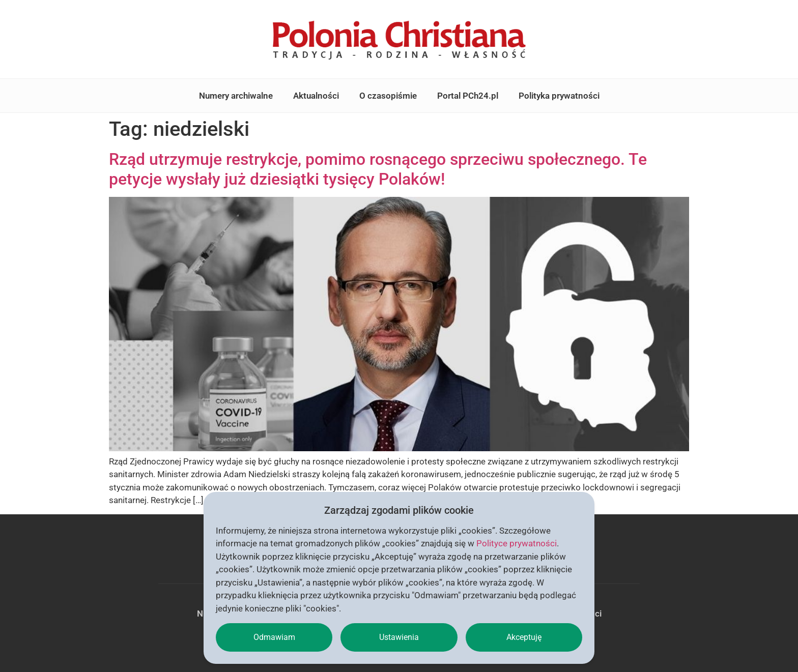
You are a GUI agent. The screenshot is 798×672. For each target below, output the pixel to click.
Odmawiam (274, 637)
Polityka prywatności (559, 96)
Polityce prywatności (517, 543)
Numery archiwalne (236, 96)
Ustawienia (399, 637)
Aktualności (316, 96)
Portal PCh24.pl (468, 96)
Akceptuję (524, 637)
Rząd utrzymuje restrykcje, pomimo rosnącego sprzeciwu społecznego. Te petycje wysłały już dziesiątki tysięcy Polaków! (378, 169)
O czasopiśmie (388, 96)
